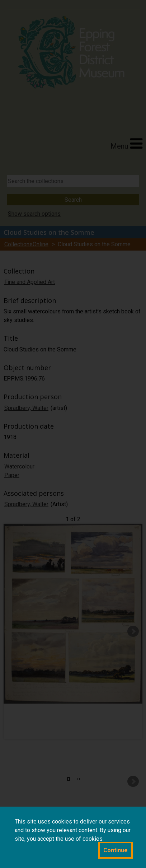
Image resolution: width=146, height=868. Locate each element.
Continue (116, 850)
